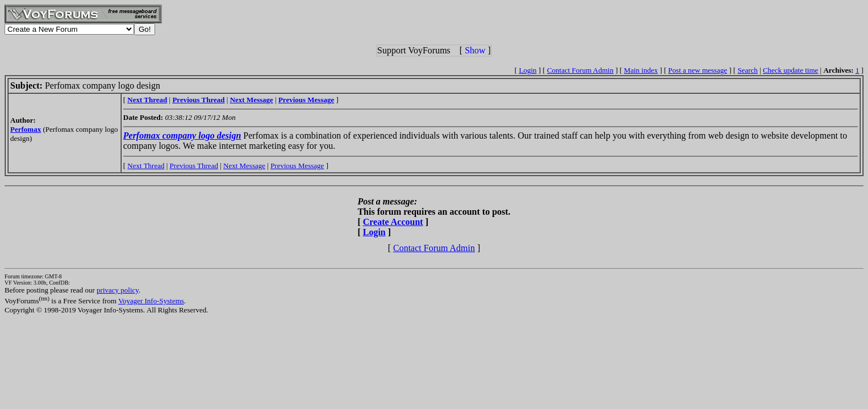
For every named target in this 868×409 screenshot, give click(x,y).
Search (747, 70)
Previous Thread (194, 166)
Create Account (393, 222)
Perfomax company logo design (182, 135)
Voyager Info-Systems (151, 301)
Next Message (244, 166)
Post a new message (698, 70)
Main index (641, 70)
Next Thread (146, 166)
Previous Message (297, 166)
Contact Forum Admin (580, 70)
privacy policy (118, 290)
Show (475, 50)
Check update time (790, 70)
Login (527, 70)
